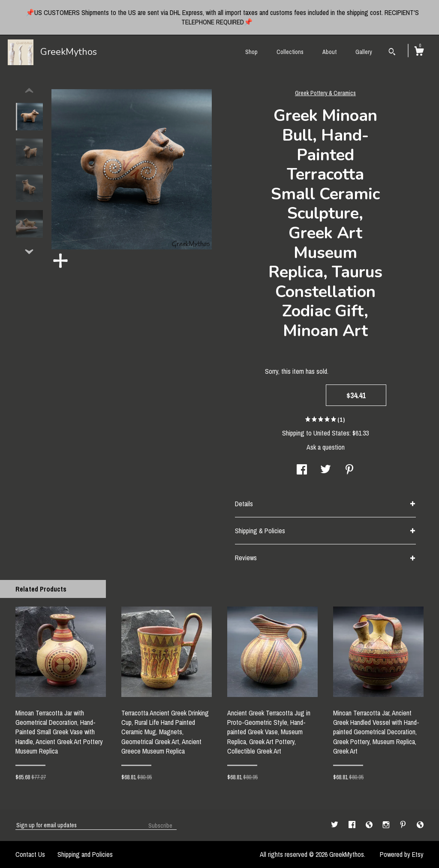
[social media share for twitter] (326, 470)
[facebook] (353, 825)
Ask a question (326, 447)
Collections (290, 52)
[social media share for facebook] (302, 470)
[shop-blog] (370, 825)
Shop (251, 52)
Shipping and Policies (85, 854)
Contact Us (30, 854)
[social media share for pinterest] (349, 470)
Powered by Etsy (402, 854)
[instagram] (387, 825)
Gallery (364, 52)
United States (331, 433)
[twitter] (335, 825)
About (329, 52)
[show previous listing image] (29, 91)
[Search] (392, 53)
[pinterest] (404, 825)
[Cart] (419, 52)
